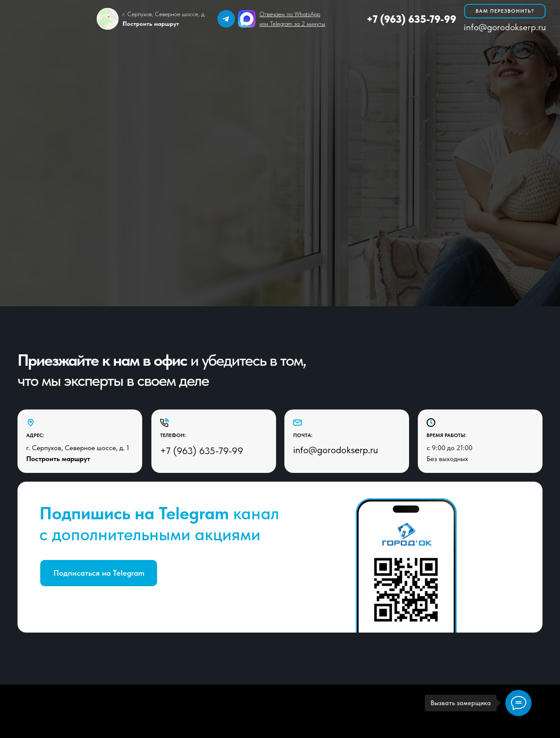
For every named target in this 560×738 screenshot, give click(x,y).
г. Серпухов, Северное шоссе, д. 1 (78, 448)
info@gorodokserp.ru (505, 27)
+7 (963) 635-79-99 (411, 19)
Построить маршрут (58, 459)
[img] (226, 19)
